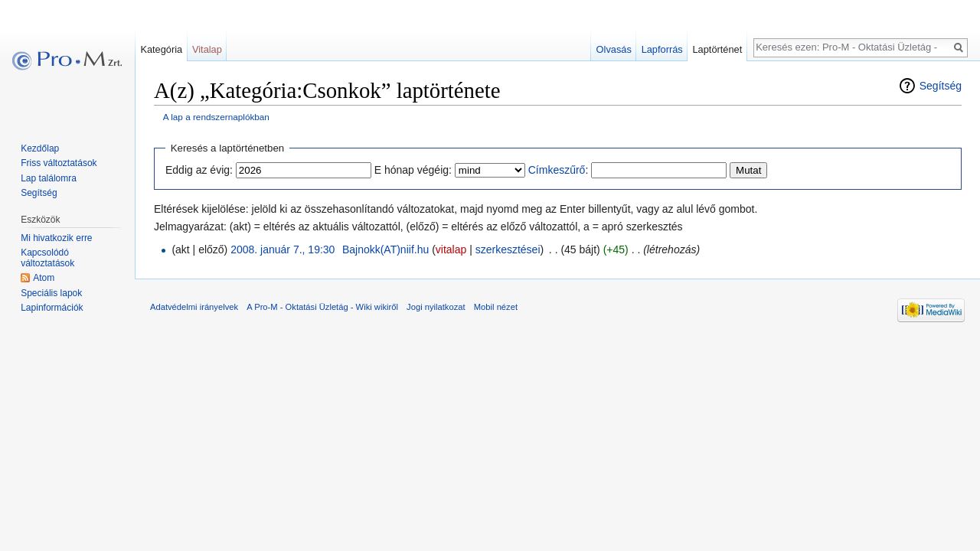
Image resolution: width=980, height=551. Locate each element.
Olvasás (614, 49)
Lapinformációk (52, 308)
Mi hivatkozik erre (56, 238)
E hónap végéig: (413, 170)
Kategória (161, 49)
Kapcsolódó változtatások (47, 258)
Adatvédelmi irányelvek (194, 307)
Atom (44, 278)
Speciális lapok (51, 293)
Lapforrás (662, 49)
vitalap (451, 249)
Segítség (941, 86)
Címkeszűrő (557, 170)
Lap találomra (49, 178)
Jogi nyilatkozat (436, 307)
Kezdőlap (40, 148)
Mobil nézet (496, 307)
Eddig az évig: (199, 170)
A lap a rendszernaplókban (216, 117)
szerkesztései (508, 249)
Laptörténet (717, 49)
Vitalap (207, 49)
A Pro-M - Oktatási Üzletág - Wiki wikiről (322, 307)
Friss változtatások (59, 163)
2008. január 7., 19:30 (283, 249)
